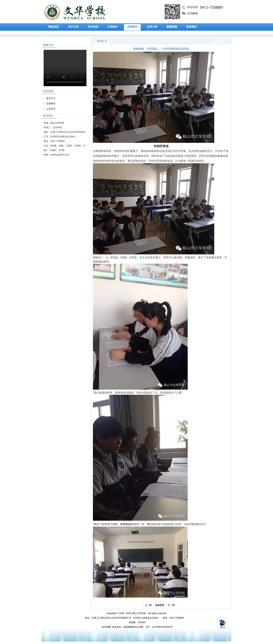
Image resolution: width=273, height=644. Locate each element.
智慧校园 (172, 27)
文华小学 (152, 27)
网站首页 (53, 27)
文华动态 (93, 27)
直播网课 (51, 104)
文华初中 (132, 27)
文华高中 (113, 27)
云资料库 (51, 109)
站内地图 (106, 627)
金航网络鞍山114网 (133, 627)
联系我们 (191, 27)
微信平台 (51, 98)
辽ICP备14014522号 (162, 627)
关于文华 (73, 27)
